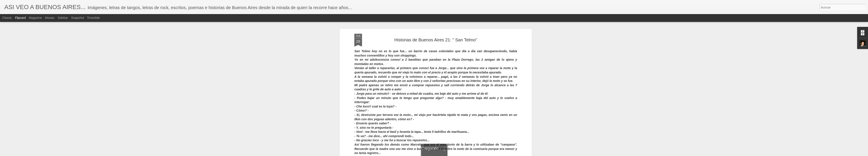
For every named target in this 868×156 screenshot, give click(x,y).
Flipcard (20, 18)
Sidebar (63, 18)
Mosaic (50, 18)
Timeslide (93, 18)
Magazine (35, 18)
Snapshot (78, 18)
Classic (7, 18)
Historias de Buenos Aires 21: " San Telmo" (436, 36)
